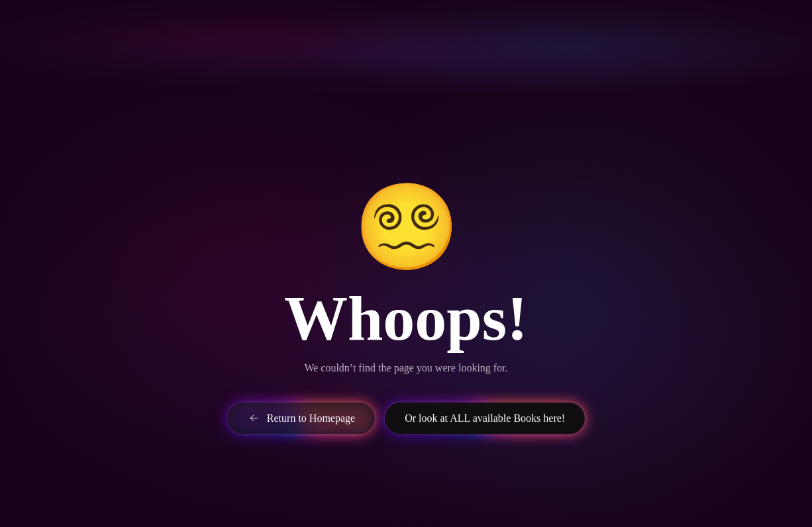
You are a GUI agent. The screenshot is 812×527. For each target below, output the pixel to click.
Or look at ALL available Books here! (485, 418)
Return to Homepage (301, 418)
